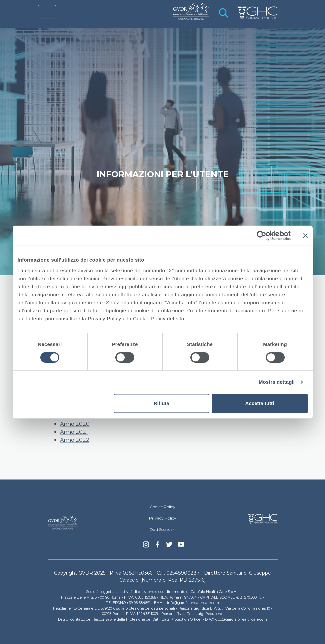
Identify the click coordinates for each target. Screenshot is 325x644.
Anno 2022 (75, 440)
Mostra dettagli (277, 382)
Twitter (169, 547)
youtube (181, 545)
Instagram (146, 546)
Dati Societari (162, 529)
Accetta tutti (260, 403)
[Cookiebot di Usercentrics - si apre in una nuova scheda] (261, 236)
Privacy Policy (163, 518)
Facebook (158, 546)
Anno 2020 (75, 424)
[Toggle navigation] (47, 12)
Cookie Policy (162, 507)
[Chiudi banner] (305, 236)
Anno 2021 (74, 432)
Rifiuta (161, 403)
